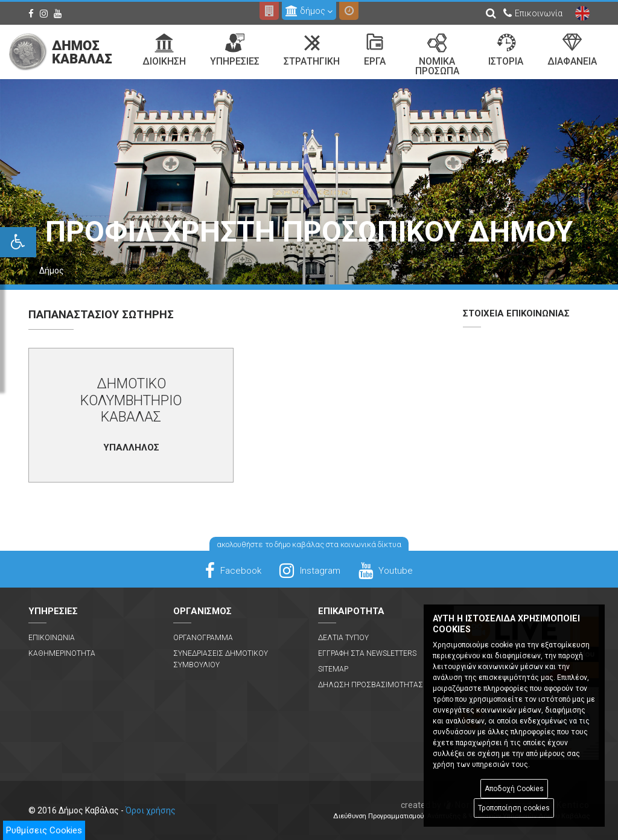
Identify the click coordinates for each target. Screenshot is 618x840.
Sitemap (333, 669)
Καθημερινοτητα (62, 653)
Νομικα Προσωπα (437, 55)
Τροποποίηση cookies (514, 808)
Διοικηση (164, 50)
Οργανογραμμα (203, 638)
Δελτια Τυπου (343, 638)
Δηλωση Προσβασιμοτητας (371, 685)
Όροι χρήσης (151, 810)
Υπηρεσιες (235, 50)
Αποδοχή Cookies (514, 789)
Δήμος (52, 271)
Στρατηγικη (312, 50)
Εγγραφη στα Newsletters (367, 653)
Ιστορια (506, 50)
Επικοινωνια (52, 638)
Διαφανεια (572, 50)
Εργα (375, 50)
